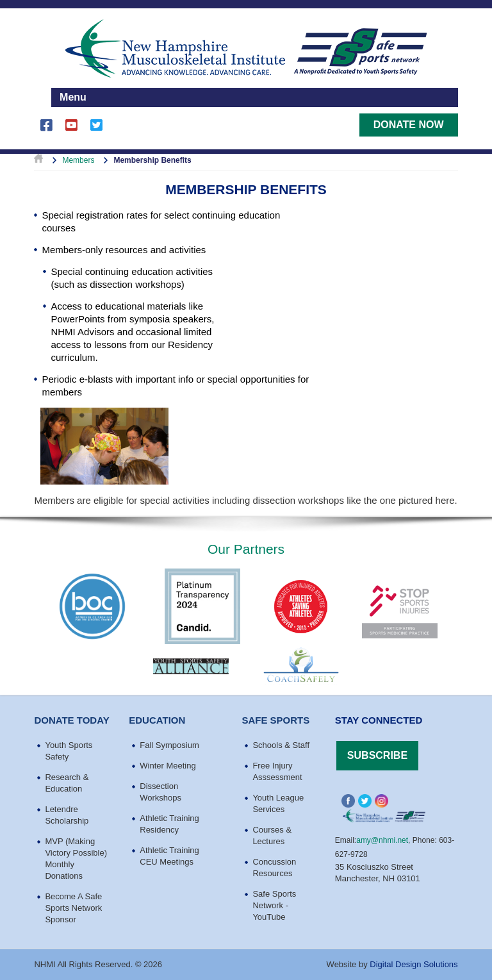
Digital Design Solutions (414, 964)
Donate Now (409, 125)
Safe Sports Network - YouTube (274, 905)
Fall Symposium (169, 745)
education (157, 720)
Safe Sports (275, 720)
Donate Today (71, 720)
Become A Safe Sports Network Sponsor (73, 908)
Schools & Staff (281, 745)
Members (78, 160)
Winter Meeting (168, 766)
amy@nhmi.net (382, 840)
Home (38, 160)
